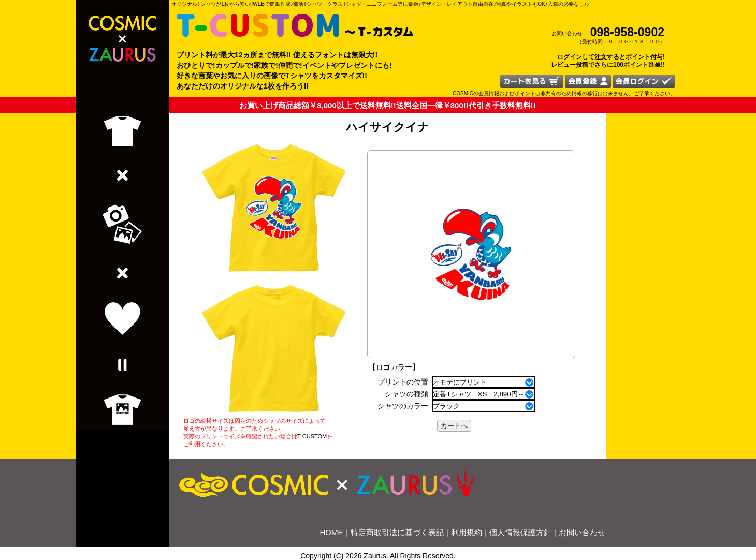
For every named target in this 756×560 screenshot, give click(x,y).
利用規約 (467, 532)
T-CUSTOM (312, 436)
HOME (332, 532)
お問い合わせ (582, 532)
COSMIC (463, 93)
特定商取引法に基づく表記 (397, 532)
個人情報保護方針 (520, 532)
